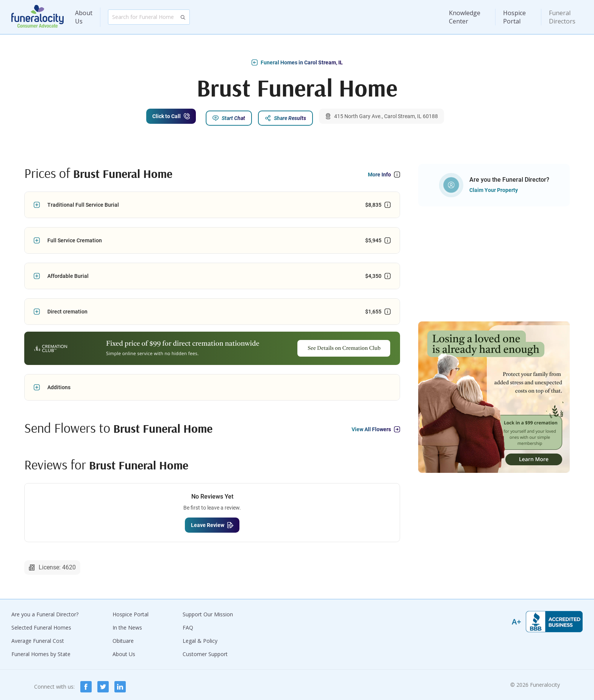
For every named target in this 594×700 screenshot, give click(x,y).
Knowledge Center (465, 17)
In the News (127, 624)
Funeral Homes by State (41, 650)
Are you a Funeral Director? (45, 610)
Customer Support (205, 650)
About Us (84, 17)
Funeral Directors (562, 17)
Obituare (123, 637)
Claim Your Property (494, 187)
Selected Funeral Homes (41, 624)
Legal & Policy (200, 637)
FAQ (188, 624)
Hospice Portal (514, 17)
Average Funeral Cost (38, 637)
